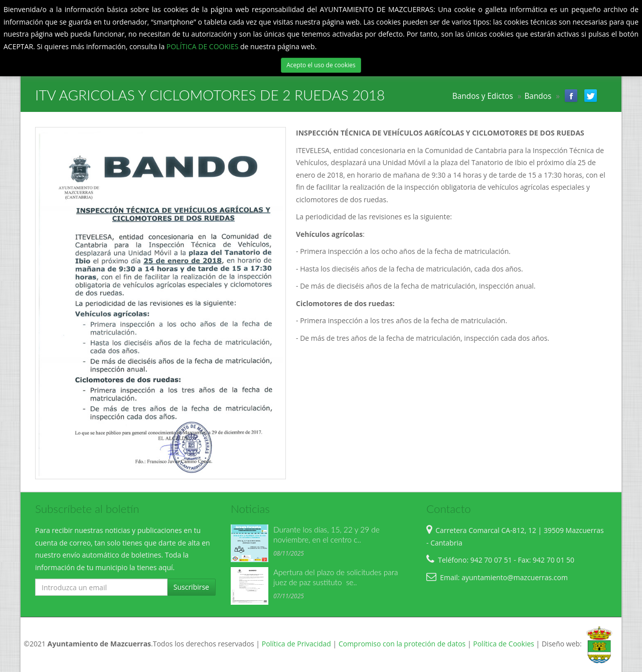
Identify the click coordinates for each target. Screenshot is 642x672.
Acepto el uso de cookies (321, 65)
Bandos (538, 96)
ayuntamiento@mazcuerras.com (515, 577)
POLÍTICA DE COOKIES (203, 46)
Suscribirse (191, 587)
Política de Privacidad (296, 644)
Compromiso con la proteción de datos (402, 644)
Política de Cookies (504, 644)
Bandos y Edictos (483, 96)
